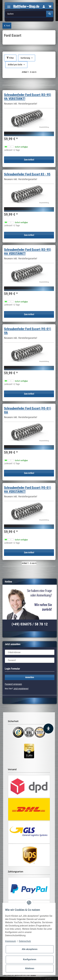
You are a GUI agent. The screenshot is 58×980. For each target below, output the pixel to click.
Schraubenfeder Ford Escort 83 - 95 (27, 174)
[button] (44, 7)
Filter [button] (10, 58)
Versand (33, 975)
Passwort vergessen (13, 684)
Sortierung (25, 58)
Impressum (11, 941)
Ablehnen (30, 968)
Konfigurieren (30, 959)
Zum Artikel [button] (29, 160)
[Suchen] (26, 14)
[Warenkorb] (50, 7)
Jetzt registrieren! (21, 689)
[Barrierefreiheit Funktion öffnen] (48, 729)
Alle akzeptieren (30, 949)
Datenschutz (25, 941)
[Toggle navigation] (9, 5)
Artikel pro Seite (15, 65)
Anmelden (30, 677)
